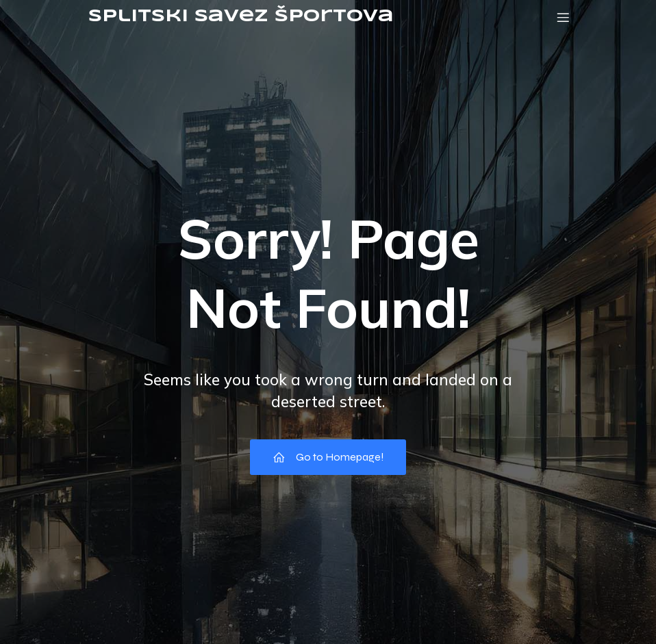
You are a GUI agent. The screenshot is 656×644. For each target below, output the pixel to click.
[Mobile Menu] (563, 17)
